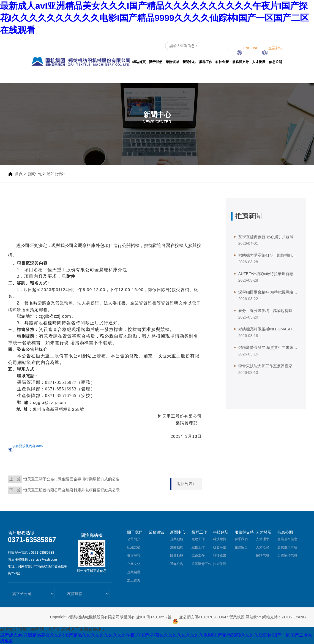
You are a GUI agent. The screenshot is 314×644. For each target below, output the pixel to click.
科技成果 (220, 556)
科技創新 (222, 62)
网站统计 (253, 617)
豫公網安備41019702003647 (200, 617)
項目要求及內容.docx (28, 446)
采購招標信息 (287, 556)
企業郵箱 (272, 48)
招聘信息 (263, 556)
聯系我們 (241, 539)
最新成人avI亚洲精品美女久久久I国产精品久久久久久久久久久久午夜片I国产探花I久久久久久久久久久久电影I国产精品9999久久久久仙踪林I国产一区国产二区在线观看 (154, 18)
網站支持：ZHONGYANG (284, 617)
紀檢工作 (198, 547)
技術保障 (220, 564)
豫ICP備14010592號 (154, 617)
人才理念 (263, 539)
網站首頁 (139, 62)
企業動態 (177, 539)
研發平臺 (220, 547)
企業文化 (134, 564)
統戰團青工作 (201, 564)
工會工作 (198, 556)
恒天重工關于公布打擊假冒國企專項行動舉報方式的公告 (72, 479)
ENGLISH (248, 48)
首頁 (19, 174)
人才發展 (259, 62)
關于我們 (156, 62)
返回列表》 (187, 484)
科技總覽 (220, 539)
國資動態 (177, 556)
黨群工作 (206, 62)
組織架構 (134, 547)
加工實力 (134, 580)
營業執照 (237, 617)
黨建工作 (198, 539)
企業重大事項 (287, 547)
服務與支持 (241, 62)
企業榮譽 (134, 572)
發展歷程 (134, 556)
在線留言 (241, 547)
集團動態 (177, 547)
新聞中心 (189, 62)
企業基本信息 (287, 539)
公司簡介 (134, 539)
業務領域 (172, 62)
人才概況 (263, 547)
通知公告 (54, 174)
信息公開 (275, 62)
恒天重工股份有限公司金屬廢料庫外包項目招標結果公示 (72, 490)
